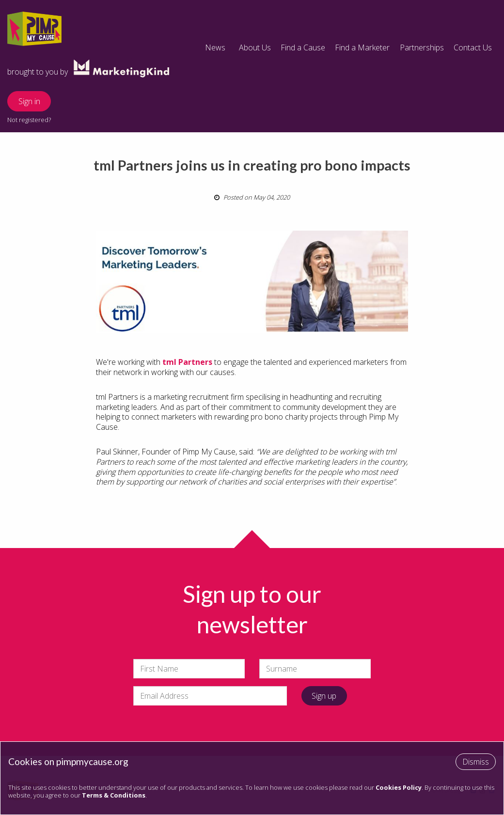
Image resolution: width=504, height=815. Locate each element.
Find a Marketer (362, 47)
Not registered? (29, 120)
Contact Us (473, 47)
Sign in (29, 101)
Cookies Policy (399, 787)
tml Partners (187, 362)
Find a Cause (303, 47)
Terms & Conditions (114, 795)
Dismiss (476, 762)
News (215, 47)
